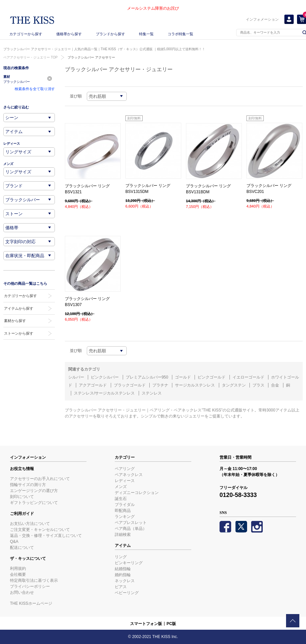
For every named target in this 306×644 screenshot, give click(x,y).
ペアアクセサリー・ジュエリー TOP (30, 57)
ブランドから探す (110, 34)
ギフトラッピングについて (34, 503)
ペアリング (125, 469)
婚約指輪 (123, 575)
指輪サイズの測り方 (28, 485)
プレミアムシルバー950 (147, 377)
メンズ (121, 487)
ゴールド (183, 377)
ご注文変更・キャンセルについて (40, 530)
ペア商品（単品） (131, 529)
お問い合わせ (22, 592)
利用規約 (18, 568)
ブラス (258, 385)
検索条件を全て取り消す (35, 89)
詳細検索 (123, 535)
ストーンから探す (19, 333)
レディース (125, 481)
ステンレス (152, 393)
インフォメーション (262, 19)
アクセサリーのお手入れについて (40, 479)
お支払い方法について (30, 524)
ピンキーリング (129, 563)
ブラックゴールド (130, 385)
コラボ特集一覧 (180, 34)
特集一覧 (146, 34)
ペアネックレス (129, 475)
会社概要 (18, 574)
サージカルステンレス (195, 385)
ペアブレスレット (131, 523)
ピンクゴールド (212, 377)
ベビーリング (127, 593)
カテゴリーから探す (26, 34)
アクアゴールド (93, 385)
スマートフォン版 (146, 624)
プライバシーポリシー (30, 586)
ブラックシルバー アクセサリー (91, 57)
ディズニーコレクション (137, 493)
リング (121, 557)
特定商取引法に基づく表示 (34, 580)
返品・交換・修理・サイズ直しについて (46, 536)
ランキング (125, 517)
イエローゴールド (248, 377)
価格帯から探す (69, 34)
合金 (275, 385)
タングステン (234, 385)
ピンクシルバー (105, 377)
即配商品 (123, 511)
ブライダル (125, 505)
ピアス (121, 587)
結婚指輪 (123, 569)
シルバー (76, 377)
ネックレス (125, 581)
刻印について (22, 497)
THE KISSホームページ (31, 603)
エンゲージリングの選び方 (34, 491)
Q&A (14, 542)
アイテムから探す (19, 308)
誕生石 (121, 499)
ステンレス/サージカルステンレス (104, 393)
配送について (22, 548)
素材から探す (15, 321)
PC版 (171, 624)
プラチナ (160, 385)
